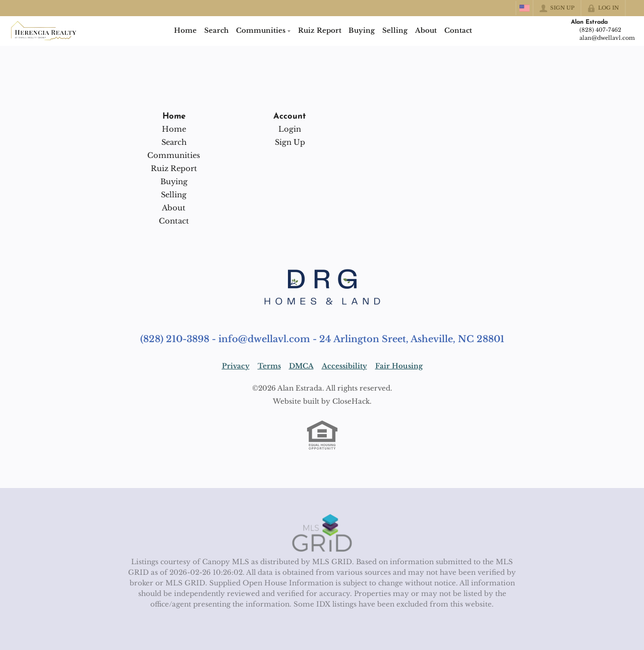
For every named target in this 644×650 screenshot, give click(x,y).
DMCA (301, 366)
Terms (269, 366)
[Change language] (524, 8)
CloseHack (351, 401)
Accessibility (344, 366)
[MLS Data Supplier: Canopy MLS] (322, 533)
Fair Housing (399, 366)
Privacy (236, 366)
